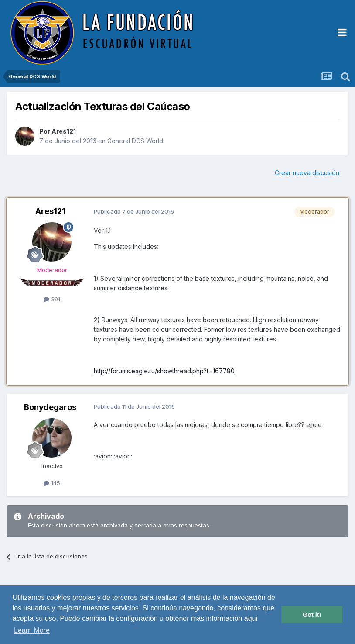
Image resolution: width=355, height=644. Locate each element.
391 (52, 299)
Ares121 (64, 131)
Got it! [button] (312, 615)
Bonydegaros (50, 407)
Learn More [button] (32, 630)
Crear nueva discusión (307, 173)
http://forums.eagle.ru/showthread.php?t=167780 (164, 371)
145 (52, 483)
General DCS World (135, 141)
